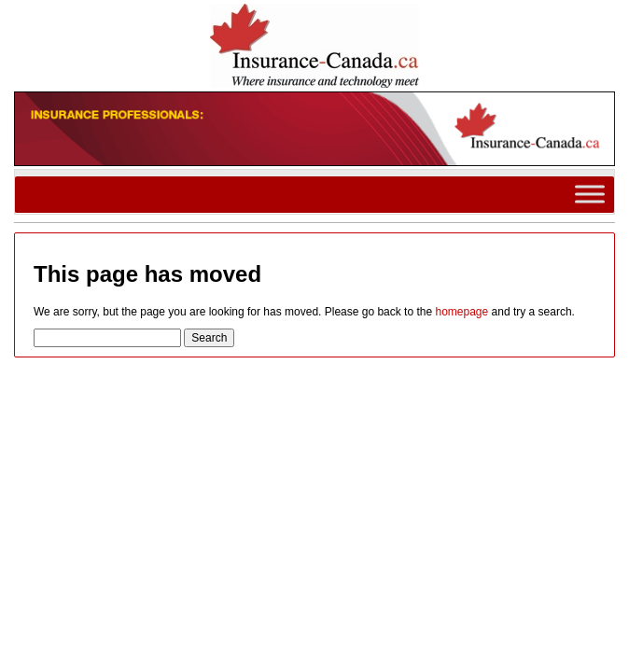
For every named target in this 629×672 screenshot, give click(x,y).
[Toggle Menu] (590, 195)
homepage (461, 312)
